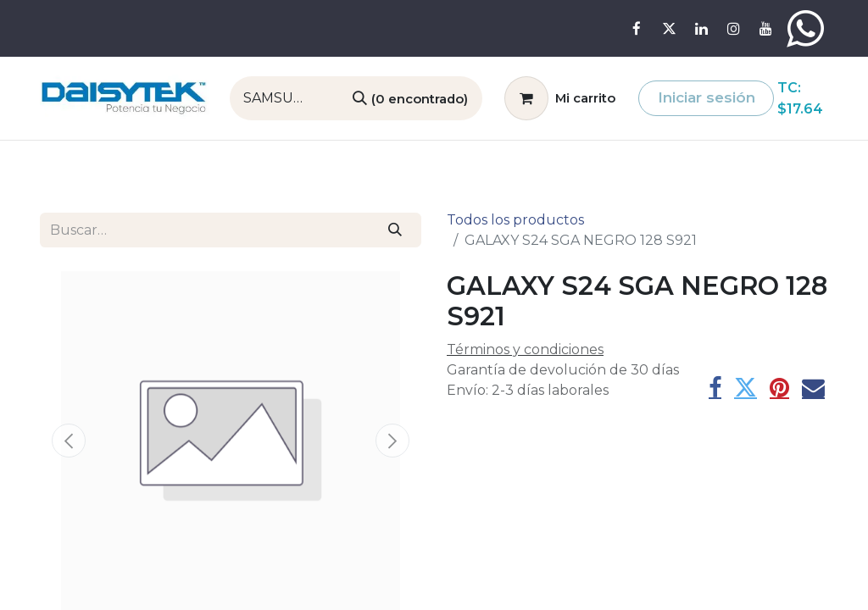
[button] (69, 441)
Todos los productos (515, 220)
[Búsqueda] (410, 98)
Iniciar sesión (707, 97)
